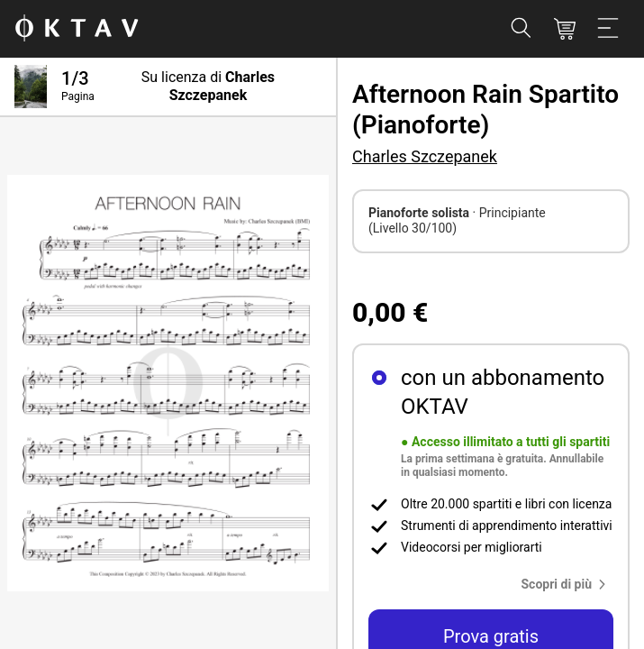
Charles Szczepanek (425, 156)
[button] (568, 584)
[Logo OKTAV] (77, 29)
